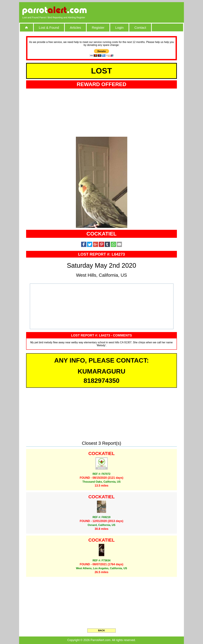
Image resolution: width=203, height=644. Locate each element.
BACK (101, 630)
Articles (75, 28)
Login (119, 28)
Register (98, 28)
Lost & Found (49, 28)
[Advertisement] (143, 11)
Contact (140, 28)
